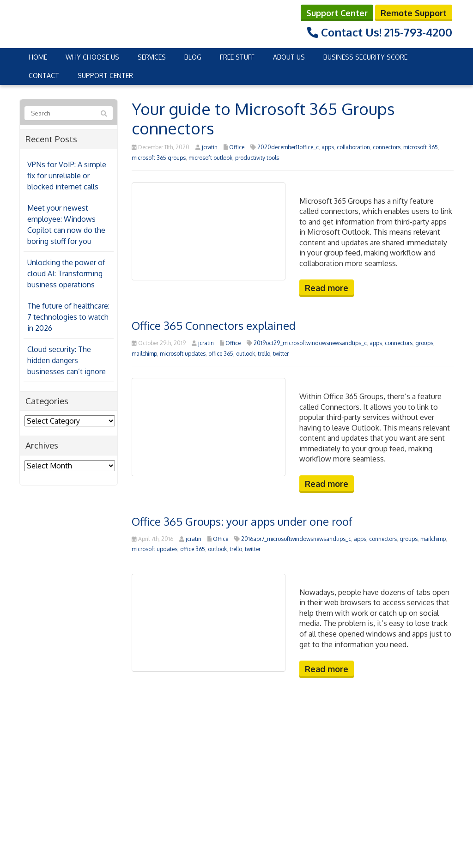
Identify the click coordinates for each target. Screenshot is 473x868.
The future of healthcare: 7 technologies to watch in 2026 (68, 317)
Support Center (337, 13)
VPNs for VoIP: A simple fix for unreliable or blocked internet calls (67, 176)
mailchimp (144, 354)
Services (152, 57)
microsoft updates (183, 354)
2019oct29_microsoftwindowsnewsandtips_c (310, 343)
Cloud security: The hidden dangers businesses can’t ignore (67, 360)
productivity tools (257, 158)
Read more (327, 288)
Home (38, 57)
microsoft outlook (210, 158)
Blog (193, 57)
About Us (289, 57)
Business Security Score (365, 57)
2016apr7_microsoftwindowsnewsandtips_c (296, 539)
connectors (387, 147)
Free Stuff (237, 57)
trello (264, 354)
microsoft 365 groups (159, 158)
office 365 (221, 354)
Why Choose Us (92, 57)
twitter (281, 354)
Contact (44, 76)
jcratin (210, 147)
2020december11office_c (288, 147)
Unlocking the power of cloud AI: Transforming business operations (66, 273)
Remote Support (414, 13)
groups (424, 343)
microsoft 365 (421, 147)
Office (237, 147)
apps (328, 147)
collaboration (353, 147)
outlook (246, 354)
